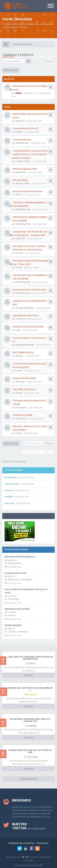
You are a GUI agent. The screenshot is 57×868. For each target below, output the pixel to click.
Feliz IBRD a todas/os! (24, 389)
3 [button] (29, 452)
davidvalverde (22, 143)
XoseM (19, 267)
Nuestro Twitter (29, 826)
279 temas (49, 61)
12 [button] (47, 452)
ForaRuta (20, 319)
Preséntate (13, 599)
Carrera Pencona (22, 139)
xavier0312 (20, 238)
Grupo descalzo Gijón (24, 378)
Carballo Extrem (23, 161)
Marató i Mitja (20, 180)
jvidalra (19, 132)
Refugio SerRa (23, 183)
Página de (35, 443)
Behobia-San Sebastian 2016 (28, 327)
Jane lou (32, 726)
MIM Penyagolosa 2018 (25, 169)
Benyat (19, 195)
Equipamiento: (15, 563)
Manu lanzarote (23, 293)
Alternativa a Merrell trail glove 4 (20, 557)
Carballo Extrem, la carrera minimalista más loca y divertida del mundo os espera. (29, 154)
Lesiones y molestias (18, 632)
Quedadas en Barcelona (25, 315)
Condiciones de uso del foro (21, 843)
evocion (19, 253)
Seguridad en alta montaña (17, 609)
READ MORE (29, 675)
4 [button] (33, 452)
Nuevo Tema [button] (11, 70)
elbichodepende (23, 209)
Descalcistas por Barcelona (27, 191)
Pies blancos (22, 418)
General (12, 615)
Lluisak (19, 433)
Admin (32, 663)
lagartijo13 (20, 121)
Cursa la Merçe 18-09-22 (25, 128)
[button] (52, 452)
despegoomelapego (25, 308)
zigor (18, 330)
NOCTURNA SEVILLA (23, 352)
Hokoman (20, 382)
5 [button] (38, 452)
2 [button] (25, 452)
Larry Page (32, 757)
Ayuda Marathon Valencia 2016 (29, 289)
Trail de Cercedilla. (23, 415)
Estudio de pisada (13, 625)
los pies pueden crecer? (16, 573)
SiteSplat (32, 695)
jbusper (20, 356)
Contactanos (42, 843)
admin (18, 93)
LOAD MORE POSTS (29, 779)
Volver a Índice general (14, 461)
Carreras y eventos (18, 55)
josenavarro (21, 407)
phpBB (30, 860)
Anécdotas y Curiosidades (20, 580)
